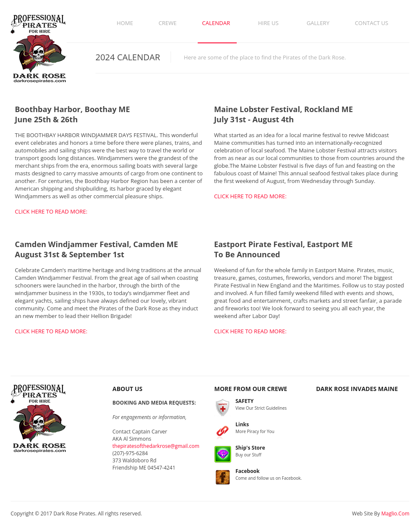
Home (125, 23)
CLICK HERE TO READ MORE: (51, 211)
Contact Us (371, 23)
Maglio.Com (395, 514)
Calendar (216, 23)
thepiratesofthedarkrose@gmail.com (156, 446)
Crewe (168, 23)
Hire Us (268, 23)
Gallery (318, 23)
